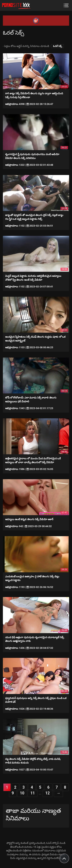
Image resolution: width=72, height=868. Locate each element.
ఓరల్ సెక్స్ (58, 46)
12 (48, 793)
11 (33, 793)
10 (22, 793)
